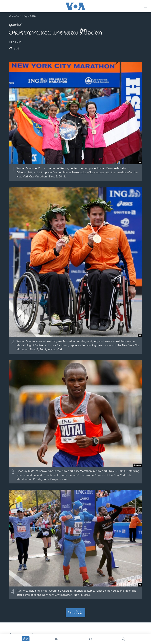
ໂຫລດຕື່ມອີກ (76, 613)
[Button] (14, 49)
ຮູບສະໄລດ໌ (16, 25)
